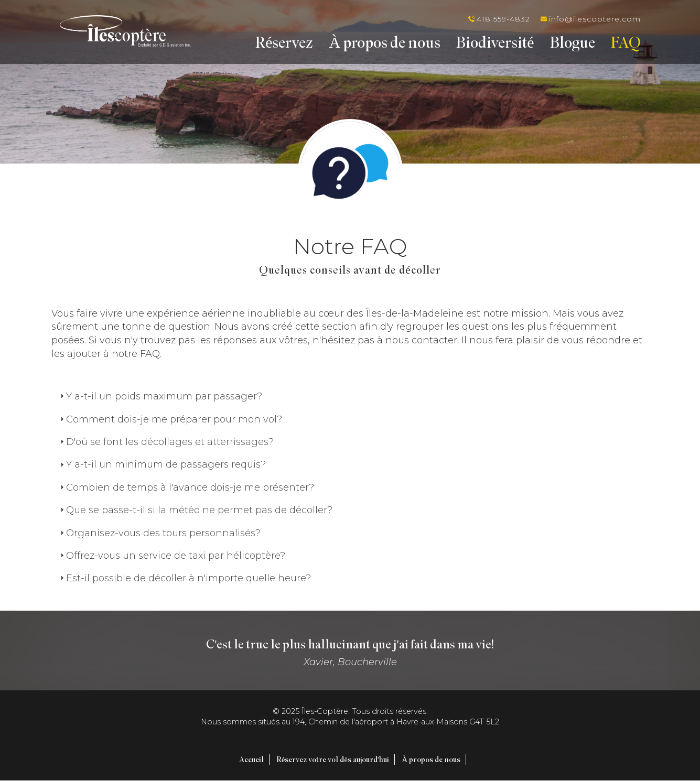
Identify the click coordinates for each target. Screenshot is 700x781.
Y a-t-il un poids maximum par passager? (164, 396)
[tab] (350, 397)
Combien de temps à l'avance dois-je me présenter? (190, 487)
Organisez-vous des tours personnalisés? (163, 533)
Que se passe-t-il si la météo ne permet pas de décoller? (199, 510)
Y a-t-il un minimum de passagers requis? (166, 464)
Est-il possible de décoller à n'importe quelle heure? (189, 578)
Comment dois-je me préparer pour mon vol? (174, 419)
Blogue (573, 45)
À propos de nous (385, 45)
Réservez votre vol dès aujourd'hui (333, 760)
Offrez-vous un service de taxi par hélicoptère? (176, 556)
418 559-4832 (503, 19)
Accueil (251, 760)
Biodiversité (495, 45)
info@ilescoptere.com (595, 19)
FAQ (626, 45)
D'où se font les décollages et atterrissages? (170, 442)
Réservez (284, 45)
